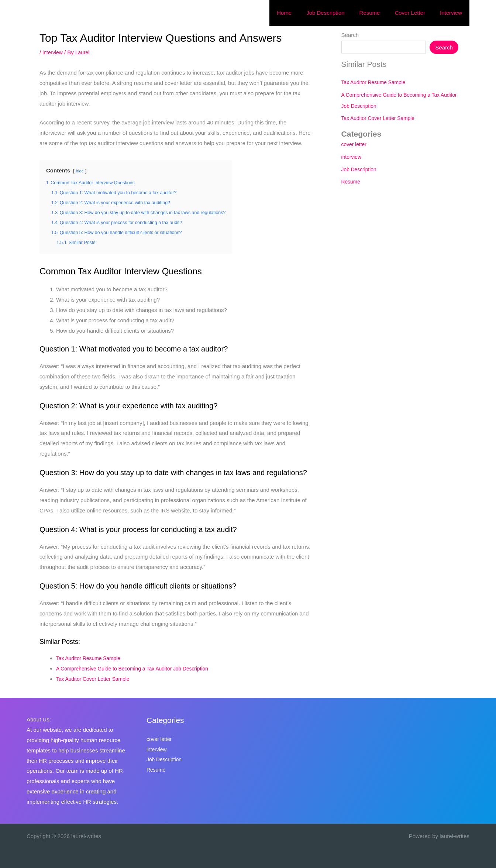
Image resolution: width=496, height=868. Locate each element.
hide (80, 171)
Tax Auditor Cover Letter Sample (96, 679)
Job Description (360, 169)
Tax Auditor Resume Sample (91, 658)
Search (350, 35)
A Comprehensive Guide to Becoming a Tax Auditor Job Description (139, 668)
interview (53, 52)
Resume (352, 181)
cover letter (355, 144)
